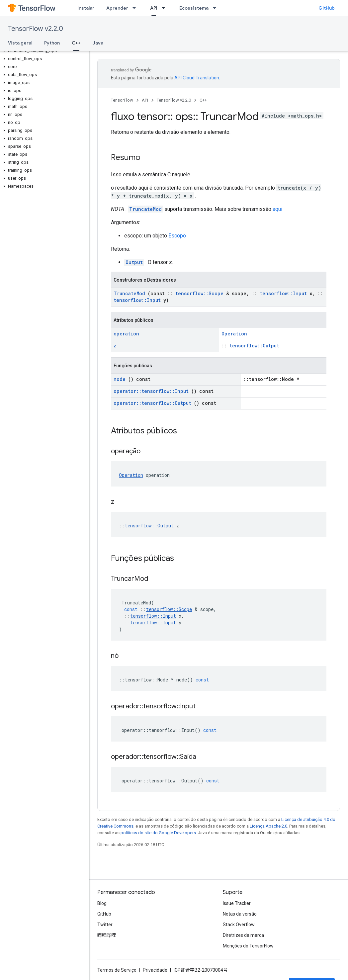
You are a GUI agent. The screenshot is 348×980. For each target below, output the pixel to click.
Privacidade (155, 970)
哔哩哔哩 (107, 935)
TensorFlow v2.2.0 (36, 29)
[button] (43, 51)
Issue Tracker (237, 903)
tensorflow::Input (283, 293)
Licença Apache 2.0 (268, 826)
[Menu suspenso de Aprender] (136, 8)
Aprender (117, 8)
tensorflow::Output (254, 346)
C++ (203, 100)
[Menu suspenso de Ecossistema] (217, 8)
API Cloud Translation (197, 78)
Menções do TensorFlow (248, 946)
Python (52, 43)
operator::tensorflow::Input (151, 391)
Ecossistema (194, 8)
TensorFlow (122, 100)
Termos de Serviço (117, 970)
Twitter (105, 925)
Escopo (177, 236)
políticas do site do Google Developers (158, 833)
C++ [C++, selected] (76, 43)
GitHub (327, 8)
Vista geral (20, 43)
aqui (277, 209)
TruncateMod (145, 209)
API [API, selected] (154, 8)
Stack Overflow (239, 925)
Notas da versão (240, 914)
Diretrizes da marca (243, 935)
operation (126, 334)
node (120, 379)
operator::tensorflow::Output (152, 403)
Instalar (86, 8)
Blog (102, 903)
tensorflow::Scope (199, 293)
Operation (234, 334)
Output (134, 262)
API (145, 100)
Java (98, 43)
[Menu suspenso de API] (165, 8)
